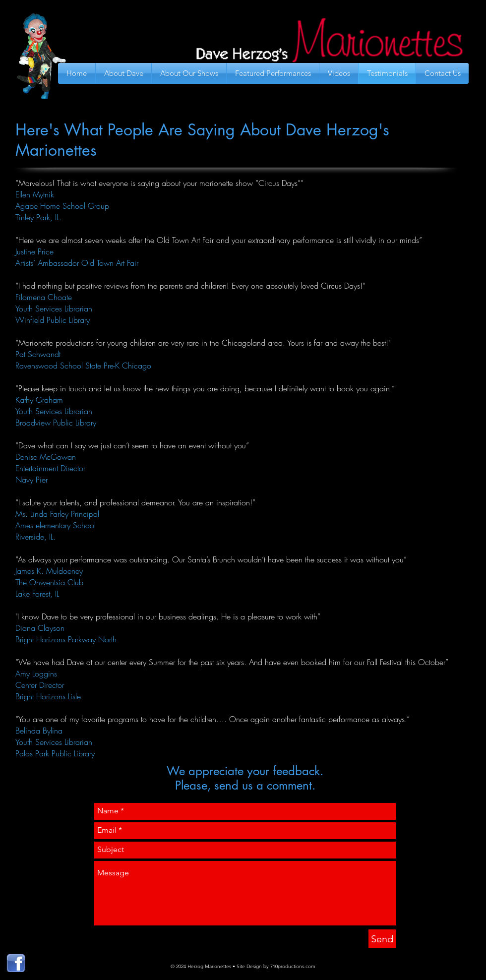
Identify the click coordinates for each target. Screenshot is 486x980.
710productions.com (293, 966)
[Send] (382, 939)
